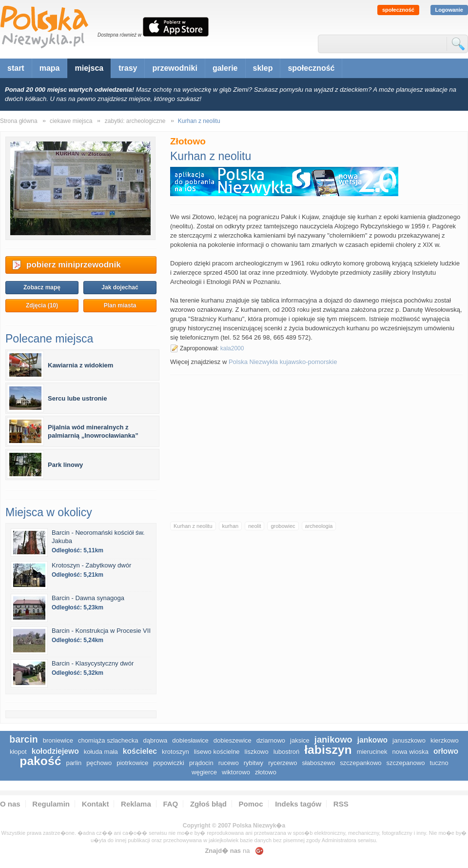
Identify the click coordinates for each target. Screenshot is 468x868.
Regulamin (51, 804)
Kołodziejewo (55, 751)
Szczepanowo (406, 763)
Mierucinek (372, 752)
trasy (128, 68)
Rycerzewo (283, 763)
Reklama (136, 804)
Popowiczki (169, 763)
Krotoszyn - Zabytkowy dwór (91, 565)
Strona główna (19, 121)
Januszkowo (409, 740)
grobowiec (283, 526)
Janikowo (333, 740)
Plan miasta (120, 305)
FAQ (170, 804)
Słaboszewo (318, 763)
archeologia (319, 526)
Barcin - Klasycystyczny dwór (93, 663)
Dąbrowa (155, 740)
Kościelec (140, 751)
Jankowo (372, 740)
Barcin (24, 739)
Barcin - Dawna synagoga (88, 598)
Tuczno (439, 763)
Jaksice (300, 740)
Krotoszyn (175, 752)
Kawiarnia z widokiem (80, 365)
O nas (10, 804)
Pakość (40, 761)
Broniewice (58, 740)
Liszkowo (257, 752)
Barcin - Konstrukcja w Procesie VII (101, 631)
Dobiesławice (190, 740)
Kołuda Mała (101, 752)
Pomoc (251, 804)
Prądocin (201, 763)
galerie (225, 68)
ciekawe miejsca (71, 121)
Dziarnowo (271, 740)
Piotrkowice (132, 763)
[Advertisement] (316, 444)
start (16, 68)
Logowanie (449, 10)
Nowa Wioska (410, 752)
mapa (50, 68)
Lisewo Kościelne (217, 752)
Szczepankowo (361, 763)
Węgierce (204, 772)
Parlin (74, 763)
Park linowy (65, 465)
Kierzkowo (445, 740)
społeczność (398, 10)
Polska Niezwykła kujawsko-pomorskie (283, 362)
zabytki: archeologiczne (135, 121)
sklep (263, 68)
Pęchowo (99, 763)
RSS (341, 804)
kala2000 (232, 348)
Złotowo (266, 772)
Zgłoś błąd (208, 804)
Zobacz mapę (42, 287)
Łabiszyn (328, 750)
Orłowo (446, 751)
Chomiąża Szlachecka (108, 740)
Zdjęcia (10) (42, 305)
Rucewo (229, 763)
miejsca (89, 68)
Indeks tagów (298, 804)
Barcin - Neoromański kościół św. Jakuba (98, 537)
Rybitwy (253, 763)
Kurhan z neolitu (193, 526)
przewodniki (175, 68)
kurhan (231, 526)
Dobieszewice (233, 740)
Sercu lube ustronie (77, 398)
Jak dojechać (120, 287)
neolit (254, 526)
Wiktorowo (236, 772)
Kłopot (18, 752)
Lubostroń (286, 752)
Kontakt (96, 804)
